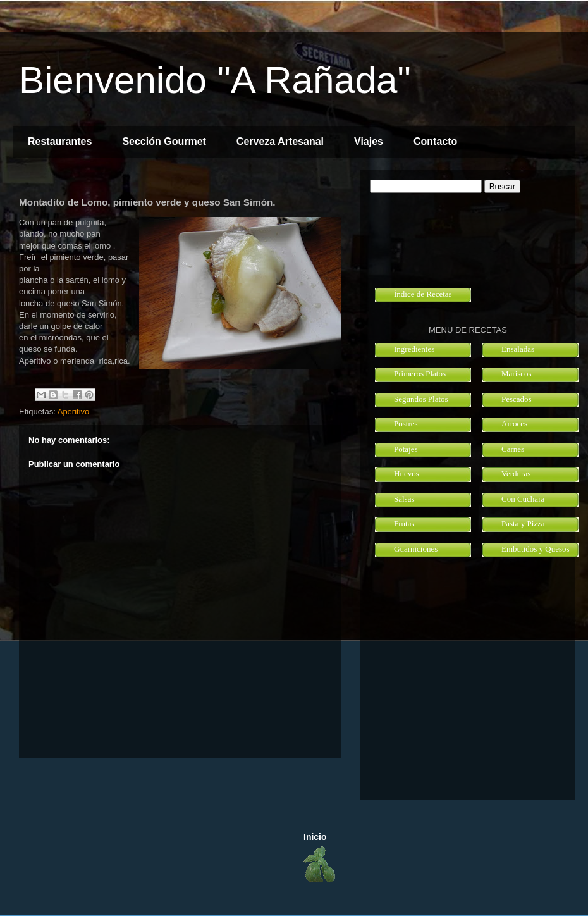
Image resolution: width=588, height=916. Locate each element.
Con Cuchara (523, 499)
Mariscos (517, 374)
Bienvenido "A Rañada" (215, 80)
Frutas (404, 523)
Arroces (514, 424)
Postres (406, 424)
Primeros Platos (420, 374)
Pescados (517, 399)
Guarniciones (416, 549)
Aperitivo (74, 412)
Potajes (406, 449)
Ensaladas (518, 349)
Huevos (407, 473)
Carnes (513, 449)
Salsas (404, 499)
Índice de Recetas (423, 294)
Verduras (516, 473)
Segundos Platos (421, 399)
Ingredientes (414, 349)
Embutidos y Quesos (536, 549)
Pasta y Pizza (523, 523)
